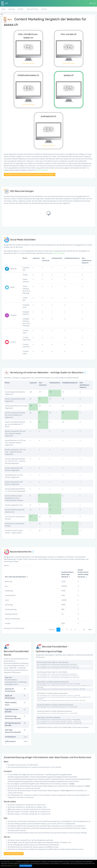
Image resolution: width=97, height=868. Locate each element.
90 (84, 630)
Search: (17, 566)
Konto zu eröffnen (42, 170)
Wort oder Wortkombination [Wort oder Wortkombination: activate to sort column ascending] (15, 577)
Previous (52, 630)
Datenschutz (14, 866)
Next (90, 630)
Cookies (12, 862)
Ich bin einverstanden (26, 866)
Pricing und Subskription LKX (14, 854)
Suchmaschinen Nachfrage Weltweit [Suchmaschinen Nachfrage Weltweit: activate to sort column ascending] (67, 574)
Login (93, 3)
